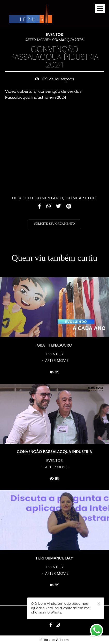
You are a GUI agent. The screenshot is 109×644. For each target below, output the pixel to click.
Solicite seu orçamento (54, 224)
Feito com (54, 640)
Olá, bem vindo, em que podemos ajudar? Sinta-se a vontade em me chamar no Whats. (60, 608)
